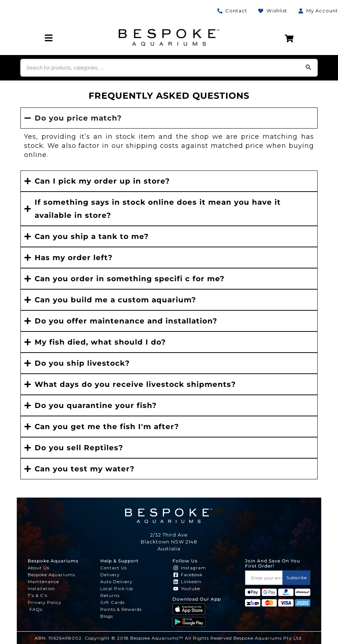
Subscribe (296, 578)
